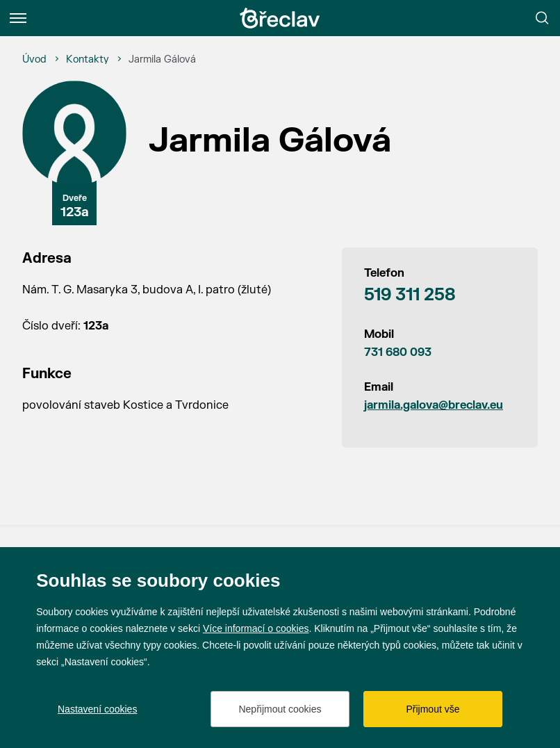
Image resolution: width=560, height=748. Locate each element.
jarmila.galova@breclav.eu (434, 405)
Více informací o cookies (256, 628)
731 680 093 (398, 352)
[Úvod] (34, 60)
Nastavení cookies (97, 709)
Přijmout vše (433, 709)
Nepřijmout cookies (280, 709)
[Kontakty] (88, 60)
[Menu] (18, 18)
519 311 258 (410, 295)
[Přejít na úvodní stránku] (280, 18)
